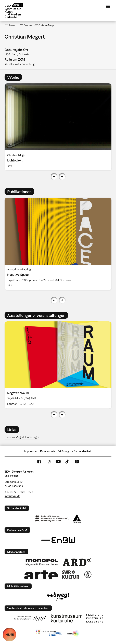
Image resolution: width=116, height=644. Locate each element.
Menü (108, 6)
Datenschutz (48, 451)
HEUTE (10, 635)
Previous (54, 177)
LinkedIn (77, 462)
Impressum (31, 451)
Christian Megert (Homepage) (22, 437)
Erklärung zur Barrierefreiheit (75, 451)
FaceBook (39, 462)
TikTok (68, 462)
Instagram (49, 462)
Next (62, 177)
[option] (58, 127)
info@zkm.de (12, 496)
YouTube (58, 462)
